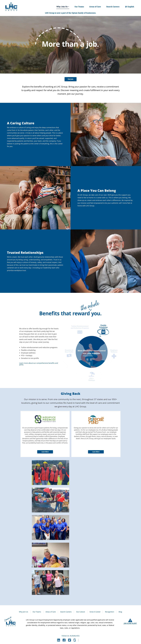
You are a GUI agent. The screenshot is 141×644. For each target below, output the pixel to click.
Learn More (45, 452)
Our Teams (79, 7)
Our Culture (81, 612)
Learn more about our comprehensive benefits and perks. (39, 364)
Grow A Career (95, 612)
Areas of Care (95, 7)
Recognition (110, 612)
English (129, 7)
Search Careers (113, 7)
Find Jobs (71, 79)
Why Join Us (63, 7)
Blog (120, 612)
